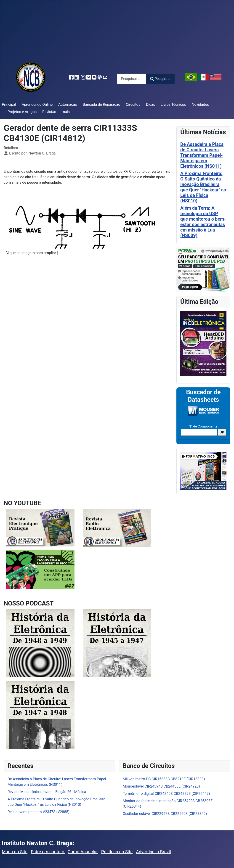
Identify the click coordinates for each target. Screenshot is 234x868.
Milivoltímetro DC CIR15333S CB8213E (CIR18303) (164, 779)
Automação (68, 104)
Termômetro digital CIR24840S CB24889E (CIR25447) (166, 794)
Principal (9, 104)
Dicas (151, 104)
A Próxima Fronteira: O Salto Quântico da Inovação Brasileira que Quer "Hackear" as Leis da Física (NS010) (203, 187)
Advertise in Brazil (153, 852)
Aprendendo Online (37, 104)
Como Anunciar (83, 852)
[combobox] (132, 79)
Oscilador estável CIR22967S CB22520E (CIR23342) (165, 814)
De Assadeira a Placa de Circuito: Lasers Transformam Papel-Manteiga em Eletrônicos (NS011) (202, 155)
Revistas (49, 112)
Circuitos (133, 104)
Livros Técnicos (173, 104)
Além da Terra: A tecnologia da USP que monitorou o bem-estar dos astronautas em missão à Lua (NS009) (203, 222)
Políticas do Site (117, 852)
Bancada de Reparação (101, 104)
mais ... (68, 112)
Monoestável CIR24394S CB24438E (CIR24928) (161, 786)
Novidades (200, 104)
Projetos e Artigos (22, 112)
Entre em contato (48, 852)
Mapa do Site (15, 852)
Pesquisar (160, 79)
